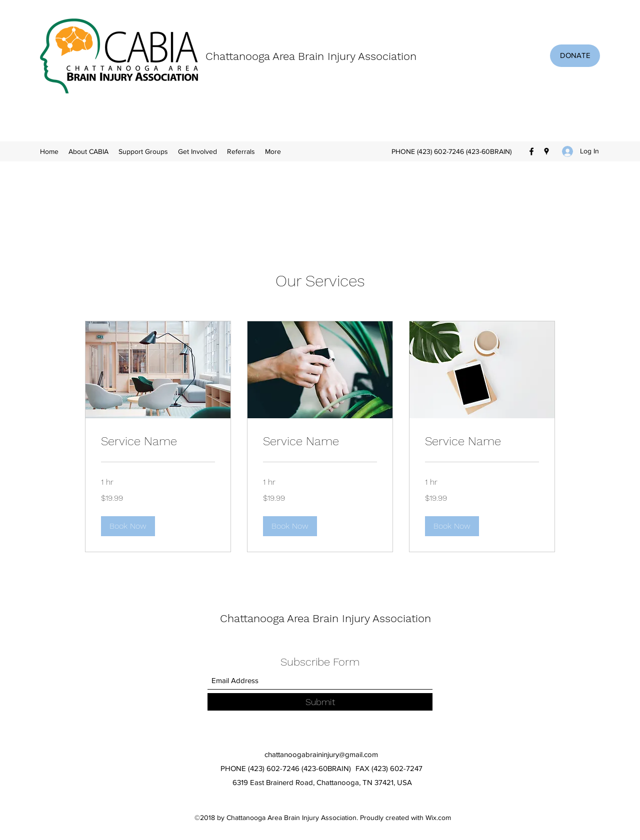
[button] (128, 526)
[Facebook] (531, 151)
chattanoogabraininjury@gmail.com (321, 754)
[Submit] (320, 702)
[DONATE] (575, 56)
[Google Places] (546, 151)
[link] (158, 442)
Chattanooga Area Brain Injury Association (311, 56)
